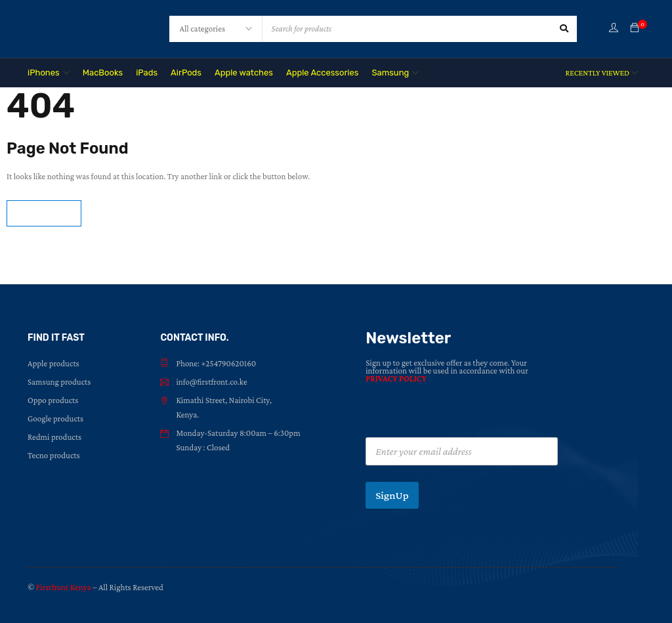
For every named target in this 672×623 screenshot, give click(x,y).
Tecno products (54, 455)
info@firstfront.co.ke (211, 382)
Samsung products (59, 382)
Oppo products (53, 400)
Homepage (44, 213)
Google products (55, 419)
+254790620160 (228, 363)
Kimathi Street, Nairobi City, (223, 400)
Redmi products (54, 437)
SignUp (392, 495)
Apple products (53, 363)
